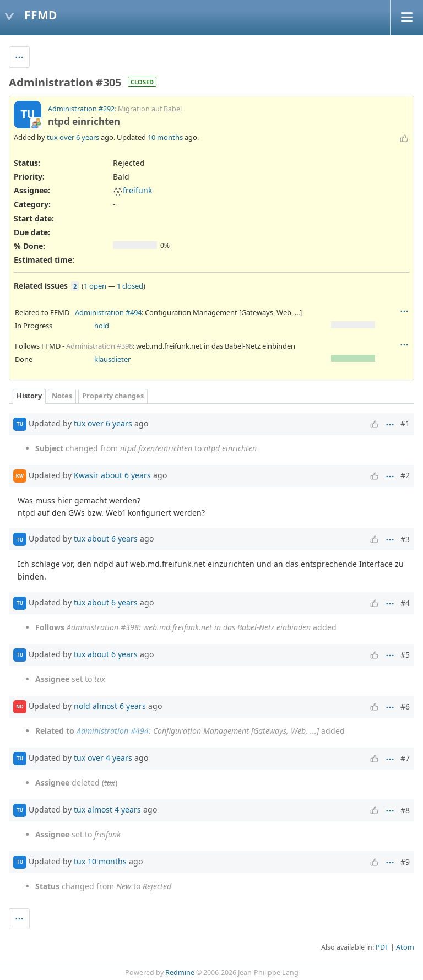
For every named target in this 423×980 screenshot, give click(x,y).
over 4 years (110, 758)
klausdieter (112, 359)
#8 (405, 810)
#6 (405, 706)
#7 (405, 758)
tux (52, 137)
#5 (405, 655)
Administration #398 (99, 346)
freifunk (132, 190)
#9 (405, 862)
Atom (405, 947)
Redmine (180, 973)
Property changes (113, 396)
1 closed (130, 286)
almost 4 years (114, 810)
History (29, 396)
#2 (405, 475)
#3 (405, 539)
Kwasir (86, 475)
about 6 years (126, 475)
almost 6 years (119, 706)
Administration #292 (81, 109)
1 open (95, 286)
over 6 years (79, 137)
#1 (405, 423)
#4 (405, 603)
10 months (165, 137)
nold (102, 326)
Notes (62, 396)
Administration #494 (108, 312)
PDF (382, 947)
